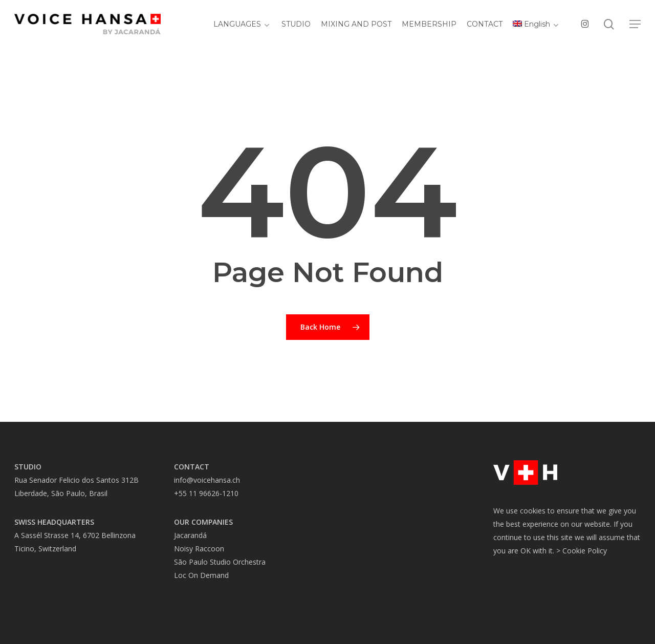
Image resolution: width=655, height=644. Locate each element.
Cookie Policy (585, 551)
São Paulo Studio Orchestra (220, 562)
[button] (635, 26)
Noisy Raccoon (199, 549)
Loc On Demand (201, 575)
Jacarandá (190, 535)
